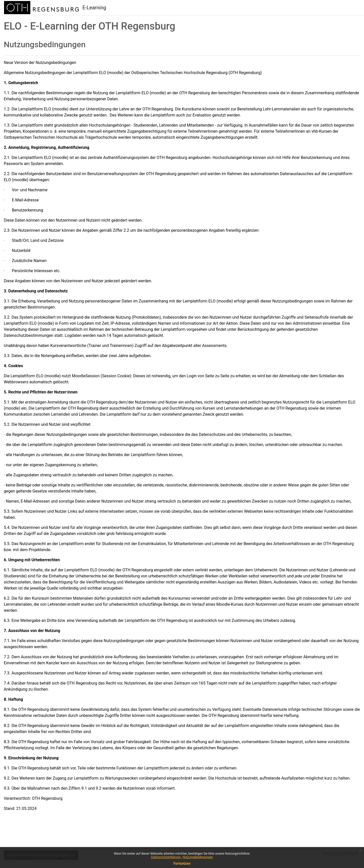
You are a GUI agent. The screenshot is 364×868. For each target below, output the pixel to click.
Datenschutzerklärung (166, 857)
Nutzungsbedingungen (198, 857)
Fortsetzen (182, 863)
